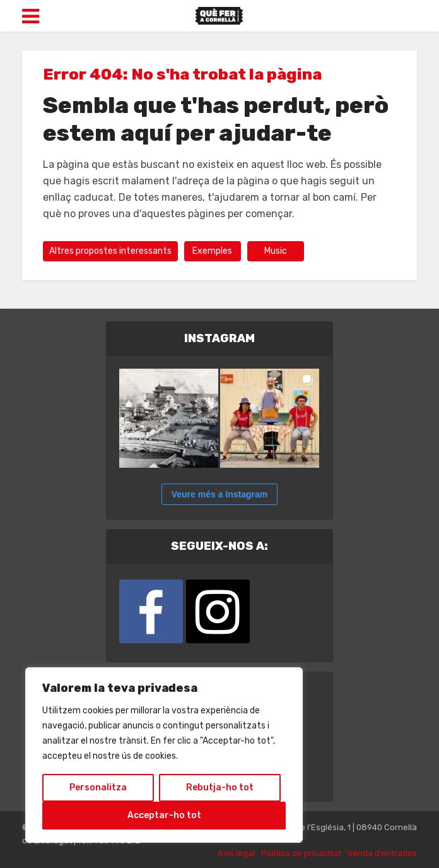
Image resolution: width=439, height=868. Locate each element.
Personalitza (98, 788)
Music (276, 251)
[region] (164, 755)
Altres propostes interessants (110, 251)
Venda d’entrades (382, 853)
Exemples (212, 251)
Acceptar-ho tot (164, 815)
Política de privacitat (301, 853)
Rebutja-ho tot (220, 788)
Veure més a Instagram (220, 494)
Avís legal (236, 853)
